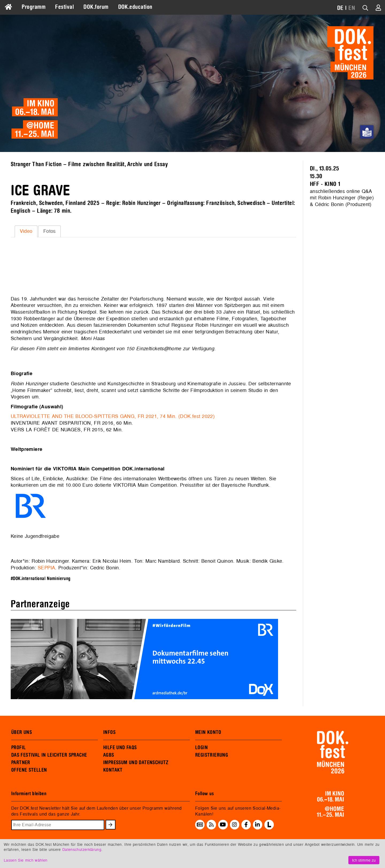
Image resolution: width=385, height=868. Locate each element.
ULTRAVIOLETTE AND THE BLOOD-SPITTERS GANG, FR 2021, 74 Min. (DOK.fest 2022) (113, 416)
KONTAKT (113, 770)
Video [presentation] (26, 231)
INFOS (109, 732)
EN (352, 8)
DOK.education (135, 7)
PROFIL (18, 748)
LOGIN (201, 748)
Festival (64, 7)
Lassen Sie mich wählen (26, 860)
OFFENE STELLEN (29, 770)
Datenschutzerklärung (82, 849)
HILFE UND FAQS (120, 748)
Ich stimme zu (364, 860)
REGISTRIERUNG (212, 755)
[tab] (26, 231)
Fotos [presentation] (50, 231)
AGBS (109, 755)
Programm (34, 7)
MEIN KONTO (208, 732)
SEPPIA (46, 568)
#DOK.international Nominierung (41, 579)
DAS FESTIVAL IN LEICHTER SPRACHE (49, 755)
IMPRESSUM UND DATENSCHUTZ (136, 763)
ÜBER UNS (22, 732)
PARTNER (21, 763)
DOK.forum (96, 7)
